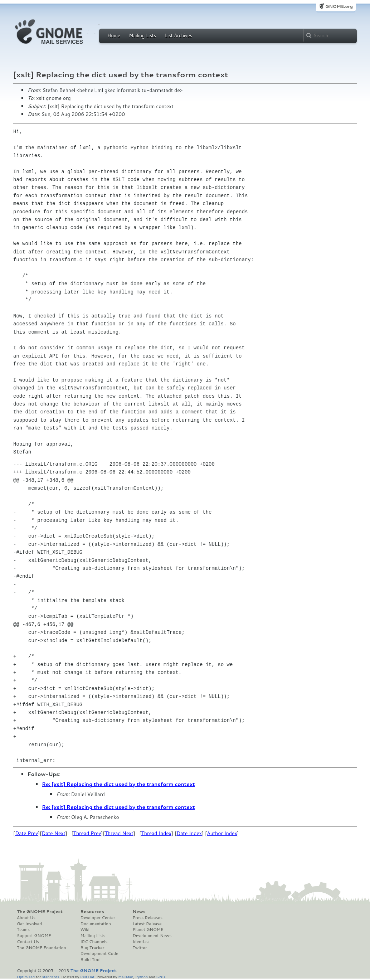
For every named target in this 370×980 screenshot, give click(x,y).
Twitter (140, 948)
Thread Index (157, 833)
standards (50, 977)
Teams (23, 930)
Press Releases (147, 918)
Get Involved (29, 924)
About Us (26, 918)
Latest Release (147, 924)
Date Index (189, 833)
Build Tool (91, 960)
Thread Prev (87, 833)
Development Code (99, 954)
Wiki (85, 930)
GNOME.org (339, 6)
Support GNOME (34, 936)
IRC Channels (94, 942)
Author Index (222, 833)
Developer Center (98, 918)
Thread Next (119, 833)
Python (142, 977)
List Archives (179, 35)
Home (114, 35)
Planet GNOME (148, 930)
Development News (152, 936)
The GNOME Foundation (42, 948)
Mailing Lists (142, 35)
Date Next (53, 833)
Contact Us (28, 942)
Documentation (96, 924)
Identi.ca (141, 942)
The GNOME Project (40, 912)
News (139, 912)
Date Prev (26, 833)
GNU (161, 977)
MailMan (126, 977)
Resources (92, 912)
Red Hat (87, 977)
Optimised (26, 977)
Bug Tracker (92, 948)
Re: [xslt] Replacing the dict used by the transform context (118, 784)
